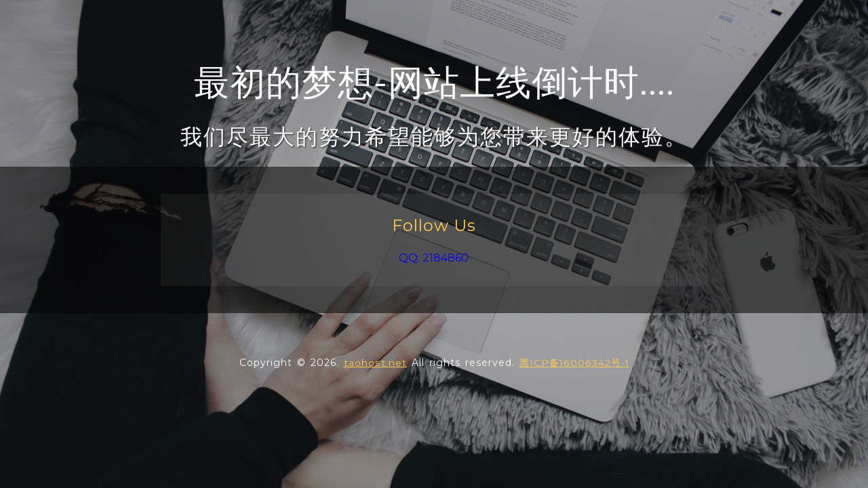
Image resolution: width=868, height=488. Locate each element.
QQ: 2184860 (434, 258)
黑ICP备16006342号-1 (574, 363)
